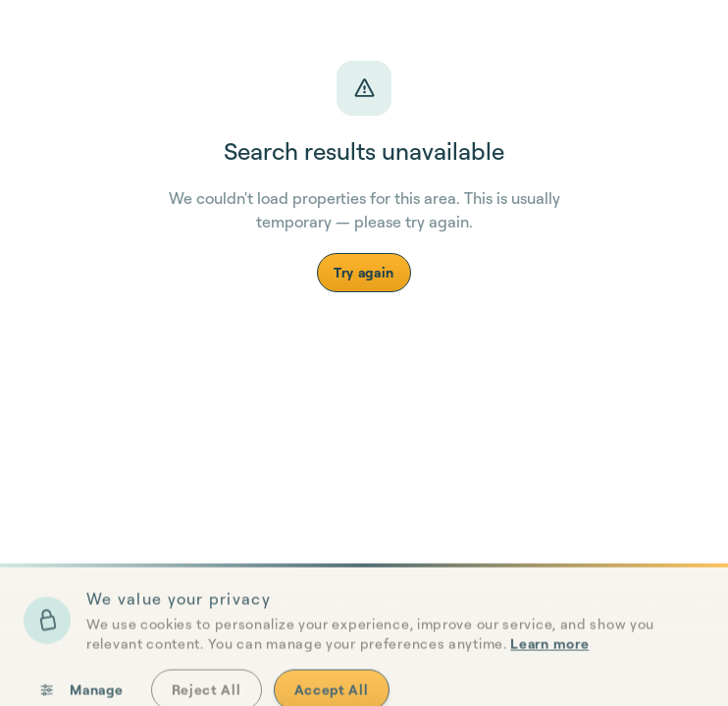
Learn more (549, 686)
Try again (364, 272)
